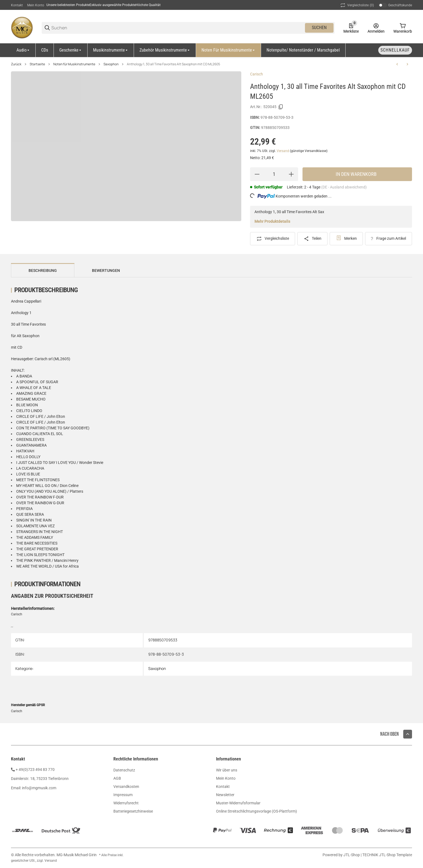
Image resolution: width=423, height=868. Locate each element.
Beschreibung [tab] (43, 270)
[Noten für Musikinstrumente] (229, 50)
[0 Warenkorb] (403, 28)
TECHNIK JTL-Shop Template (387, 855)
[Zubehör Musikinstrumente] (165, 50)
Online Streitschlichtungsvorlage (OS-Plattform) (257, 811)
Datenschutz (124, 770)
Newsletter (225, 795)
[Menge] (274, 174)
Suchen (319, 28)
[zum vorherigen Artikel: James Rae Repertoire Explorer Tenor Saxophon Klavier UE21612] (397, 64)
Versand (283, 151)
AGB (117, 778)
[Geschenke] (71, 50)
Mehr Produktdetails (272, 221)
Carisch (257, 74)
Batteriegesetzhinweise (133, 811)
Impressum (123, 795)
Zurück (16, 64)
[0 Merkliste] (351, 28)
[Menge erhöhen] (291, 174)
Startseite (37, 64)
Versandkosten (126, 787)
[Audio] (23, 50)
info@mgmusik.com (39, 788)
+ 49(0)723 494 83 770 (35, 770)
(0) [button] (357, 5)
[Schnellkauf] (395, 50)
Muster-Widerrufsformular (238, 803)
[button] (408, 734)
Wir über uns (227, 770)
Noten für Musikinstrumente (74, 64)
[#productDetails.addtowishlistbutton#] (346, 239)
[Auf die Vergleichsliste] (273, 239)
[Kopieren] (281, 107)
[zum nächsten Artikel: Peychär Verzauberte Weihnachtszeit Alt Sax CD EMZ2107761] (407, 64)
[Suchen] (178, 28)
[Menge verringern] (257, 174)
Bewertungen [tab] (106, 270)
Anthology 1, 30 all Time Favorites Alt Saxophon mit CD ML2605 (173, 64)
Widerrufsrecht (126, 803)
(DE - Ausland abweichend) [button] (344, 187)
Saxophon (111, 64)
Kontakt (17, 5)
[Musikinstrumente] (111, 50)
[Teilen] (312, 239)
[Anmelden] (376, 28)
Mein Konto (36, 5)
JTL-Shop (352, 855)
